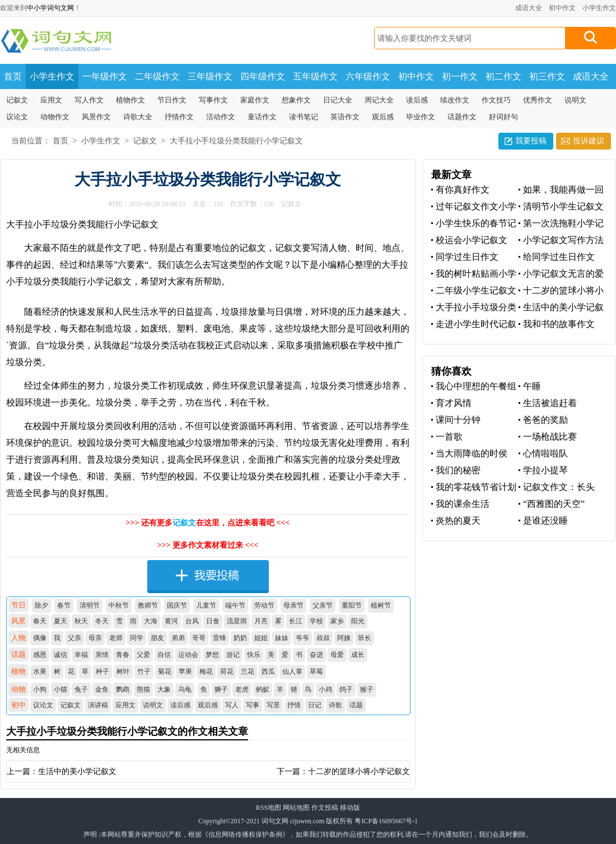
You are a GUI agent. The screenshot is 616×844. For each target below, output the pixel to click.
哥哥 (199, 638)
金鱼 (102, 689)
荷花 (227, 672)
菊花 (165, 672)
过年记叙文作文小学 (476, 206)
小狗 (40, 689)
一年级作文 (105, 76)
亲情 (102, 655)
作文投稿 (325, 808)
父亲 (74, 638)
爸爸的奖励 (545, 420)
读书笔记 (304, 117)
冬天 (102, 621)
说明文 (575, 100)
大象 (164, 689)
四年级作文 (263, 76)
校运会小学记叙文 (472, 240)
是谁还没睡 (545, 521)
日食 (213, 621)
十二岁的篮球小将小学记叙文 (359, 771)
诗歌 (335, 705)
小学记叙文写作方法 (563, 240)
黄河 (171, 621)
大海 (151, 621)
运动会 (188, 655)
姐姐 (261, 638)
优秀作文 (538, 100)
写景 (273, 705)
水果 (40, 672)
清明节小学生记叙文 (563, 206)
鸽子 (346, 689)
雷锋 (220, 638)
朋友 (157, 638)
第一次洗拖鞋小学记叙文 (561, 224)
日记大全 (338, 100)
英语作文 (345, 117)
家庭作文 (255, 100)
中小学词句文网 (50, 8)
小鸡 (325, 689)
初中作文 (562, 8)
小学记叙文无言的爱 (563, 274)
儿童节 (206, 605)
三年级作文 (210, 76)
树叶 (123, 672)
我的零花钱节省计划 (476, 487)
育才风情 (454, 403)
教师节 (148, 605)
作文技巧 (496, 100)
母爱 (337, 655)
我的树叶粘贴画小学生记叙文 (474, 274)
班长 (365, 638)
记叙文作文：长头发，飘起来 (557, 488)
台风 (192, 621)
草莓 (316, 672)
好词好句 (503, 117)
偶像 (40, 638)
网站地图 (296, 808)
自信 (164, 655)
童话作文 (262, 117)
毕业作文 (421, 117)
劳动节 (264, 605)
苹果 (185, 672)
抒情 (294, 705)
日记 (315, 705)
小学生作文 (599, 8)
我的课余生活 (463, 504)
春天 (40, 621)
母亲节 (293, 605)
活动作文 (221, 117)
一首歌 (449, 437)
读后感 (417, 100)
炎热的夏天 (458, 521)
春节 (64, 605)
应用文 (51, 100)
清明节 (90, 605)
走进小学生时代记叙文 (474, 325)
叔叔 (323, 638)
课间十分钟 (458, 420)
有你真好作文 (463, 190)
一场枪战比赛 (550, 437)
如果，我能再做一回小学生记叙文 (561, 190)
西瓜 (268, 672)
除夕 (41, 605)
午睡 (532, 386)
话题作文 (462, 117)
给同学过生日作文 (559, 257)
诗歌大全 (138, 117)
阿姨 (344, 638)
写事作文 (213, 100)
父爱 (143, 655)
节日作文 (172, 100)
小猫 (60, 689)
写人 (232, 705)
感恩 (40, 655)
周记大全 (379, 100)
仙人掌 (292, 672)
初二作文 (503, 76)
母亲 (95, 638)
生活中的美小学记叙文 (77, 771)
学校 (316, 621)
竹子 (144, 672)
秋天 (81, 621)
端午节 (235, 605)
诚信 (60, 655)
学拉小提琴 (545, 470)
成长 (358, 655)
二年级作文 (157, 76)
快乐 (254, 655)
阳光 (358, 621)
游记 (233, 655)
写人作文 (89, 100)
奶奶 (240, 638)
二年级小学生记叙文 (476, 290)
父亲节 (323, 605)
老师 (116, 638)
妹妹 (282, 638)
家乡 (337, 621)
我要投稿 (531, 141)
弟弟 (178, 638)
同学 (137, 638)
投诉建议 (589, 141)
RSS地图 (269, 808)
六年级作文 (368, 76)
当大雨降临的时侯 (472, 453)
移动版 (350, 808)
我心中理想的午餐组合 (474, 387)
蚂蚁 (263, 689)
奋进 (316, 655)
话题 (356, 705)
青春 (123, 655)
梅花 (206, 672)
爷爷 (302, 638)
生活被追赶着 (550, 403)
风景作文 (96, 117)
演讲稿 (98, 705)
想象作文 (296, 100)
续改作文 (455, 100)
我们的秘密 (458, 470)
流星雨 (237, 621)
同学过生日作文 (467, 257)
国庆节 (177, 605)
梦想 (212, 655)
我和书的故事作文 (559, 324)
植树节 (381, 605)
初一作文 (460, 76)
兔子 (81, 689)
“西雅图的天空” (554, 504)
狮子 (221, 689)
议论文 (17, 117)
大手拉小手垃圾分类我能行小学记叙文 (236, 141)
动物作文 (55, 117)
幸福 (81, 655)
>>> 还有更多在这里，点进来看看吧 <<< (208, 523)
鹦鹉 (123, 689)
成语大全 (529, 8)
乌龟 (185, 689)
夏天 (60, 621)
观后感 (383, 117)
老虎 (242, 689)
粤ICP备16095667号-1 (386, 821)
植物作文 (130, 100)
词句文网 (275, 821)
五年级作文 (315, 76)
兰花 (248, 672)
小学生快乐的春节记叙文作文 (474, 224)
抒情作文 (179, 117)
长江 (296, 621)
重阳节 (352, 605)
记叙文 (17, 100)
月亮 (261, 621)
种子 (102, 672)
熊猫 (143, 689)
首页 (13, 76)
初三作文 (547, 76)
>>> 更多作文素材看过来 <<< (208, 545)
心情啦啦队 (545, 453)
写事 (253, 705)
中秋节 (119, 605)
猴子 (367, 689)
